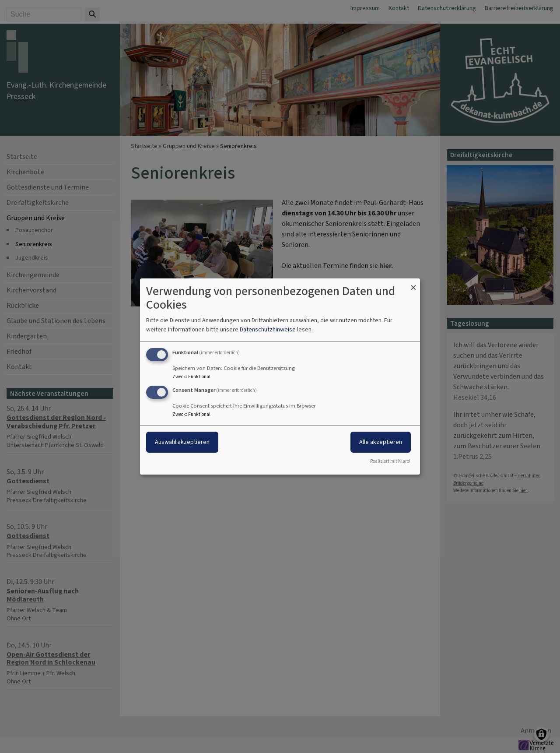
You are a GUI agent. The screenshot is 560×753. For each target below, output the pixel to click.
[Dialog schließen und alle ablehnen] (413, 284)
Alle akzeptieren (381, 442)
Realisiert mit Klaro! (390, 461)
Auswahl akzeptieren (182, 442)
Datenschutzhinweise (268, 329)
